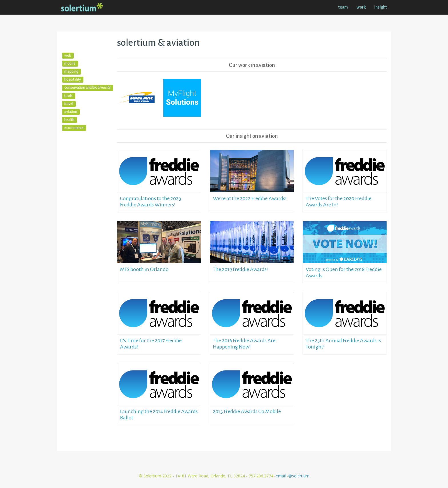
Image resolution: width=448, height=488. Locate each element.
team (343, 7)
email (281, 476)
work (361, 7)
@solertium (299, 476)
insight (381, 7)
